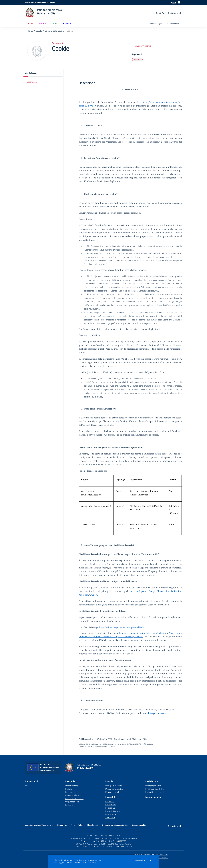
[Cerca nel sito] (161, 13)
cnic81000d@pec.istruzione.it (125, 838)
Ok (152, 861)
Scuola (39, 31)
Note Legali (92, 825)
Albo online (110, 817)
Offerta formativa (153, 786)
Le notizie (110, 801)
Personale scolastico (114, 789)
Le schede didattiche (155, 789)
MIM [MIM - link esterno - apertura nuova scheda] (27, 786)
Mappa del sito (173, 24)
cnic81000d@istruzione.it (98, 838)
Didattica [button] (66, 23)
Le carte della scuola (54, 31)
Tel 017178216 (76, 838)
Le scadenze (111, 814)
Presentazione (72, 786)
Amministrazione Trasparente (39, 825)
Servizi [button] (42, 23)
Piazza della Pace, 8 (94, 835)
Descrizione (32, 82)
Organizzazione (72, 802)
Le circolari (110, 808)
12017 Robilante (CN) (112, 835)
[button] (43, 73)
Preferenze (140, 861)
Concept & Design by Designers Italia (151, 854)
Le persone (70, 792)
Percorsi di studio (113, 792)
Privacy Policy (77, 825)
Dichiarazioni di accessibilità (115, 825)
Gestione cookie (139, 825)
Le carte (137, 59)
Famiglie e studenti (114, 786)
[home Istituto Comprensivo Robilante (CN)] (44, 13)
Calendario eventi (113, 811)
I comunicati (111, 805)
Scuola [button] (31, 23)
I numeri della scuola (74, 795)
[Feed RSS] (180, 13)
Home (30, 31)
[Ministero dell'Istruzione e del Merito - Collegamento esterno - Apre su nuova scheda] (40, 3)
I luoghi (69, 789)
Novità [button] (54, 23)
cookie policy (91, 862)
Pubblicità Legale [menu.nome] (155, 24)
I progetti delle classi (154, 792)
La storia (69, 805)
